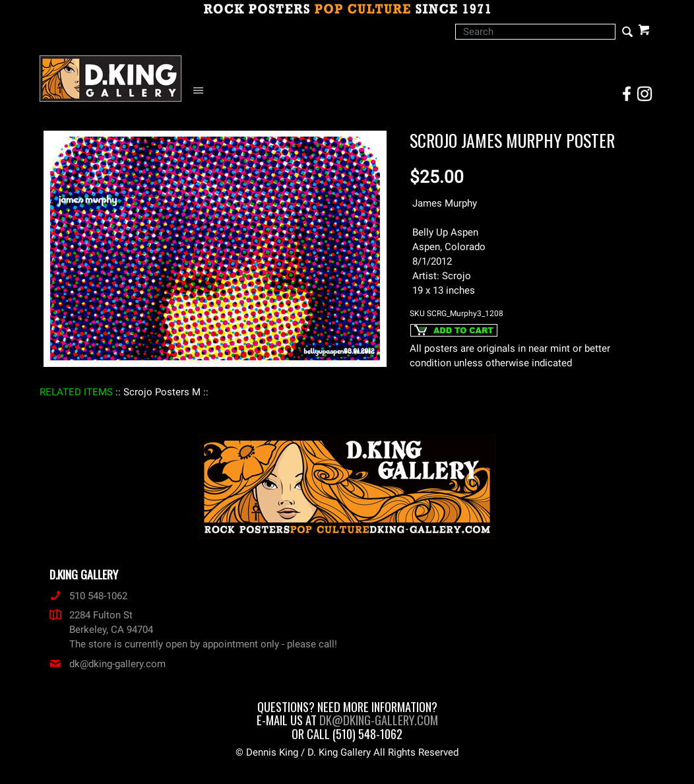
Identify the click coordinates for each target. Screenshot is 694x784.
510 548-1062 (88, 596)
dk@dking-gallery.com (108, 664)
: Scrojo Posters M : (162, 392)
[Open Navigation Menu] (202, 91)
